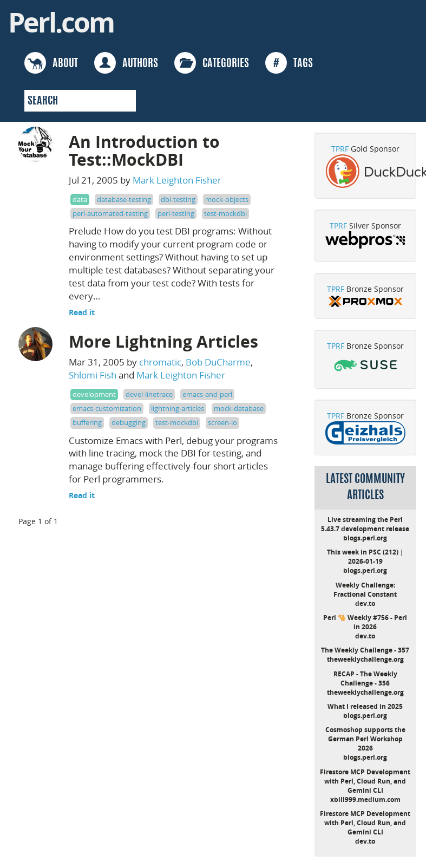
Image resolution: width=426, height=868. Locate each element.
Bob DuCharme (218, 362)
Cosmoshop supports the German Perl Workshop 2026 (365, 739)
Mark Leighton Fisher (177, 180)
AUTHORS (126, 63)
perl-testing (176, 213)
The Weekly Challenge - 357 (365, 650)
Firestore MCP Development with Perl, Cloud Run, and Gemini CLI (365, 781)
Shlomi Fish (93, 375)
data (80, 199)
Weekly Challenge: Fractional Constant (365, 590)
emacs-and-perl (207, 394)
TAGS (289, 63)
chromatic (160, 362)
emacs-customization (107, 408)
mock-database (239, 408)
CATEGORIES (212, 63)
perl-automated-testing (110, 213)
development (94, 394)
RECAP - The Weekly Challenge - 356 (365, 678)
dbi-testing (178, 199)
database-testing (124, 199)
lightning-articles (178, 408)
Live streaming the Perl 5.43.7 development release (365, 524)
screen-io (222, 422)
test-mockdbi (225, 213)
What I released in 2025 (365, 706)
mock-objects (227, 199)
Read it (82, 312)
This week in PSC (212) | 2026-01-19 (365, 557)
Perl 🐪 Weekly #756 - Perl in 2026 (365, 622)
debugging (129, 422)
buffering (87, 422)
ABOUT (51, 63)
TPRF (340, 149)
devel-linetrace (149, 394)
